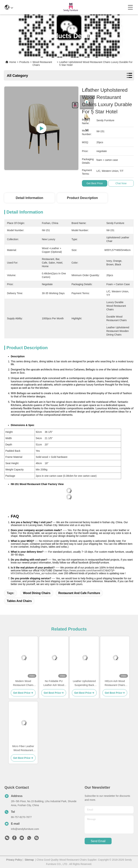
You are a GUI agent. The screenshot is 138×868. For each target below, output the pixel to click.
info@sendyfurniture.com (25, 829)
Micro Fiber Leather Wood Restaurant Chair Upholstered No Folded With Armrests (23, 748)
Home (13, 62)
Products (24, 62)
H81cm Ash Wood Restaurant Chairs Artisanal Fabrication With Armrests (115, 683)
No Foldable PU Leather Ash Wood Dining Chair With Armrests (54, 683)
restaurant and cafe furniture (79, 593)
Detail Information (29, 198)
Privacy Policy (14, 860)
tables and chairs (19, 601)
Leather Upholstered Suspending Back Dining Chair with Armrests (84, 683)
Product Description (82, 198)
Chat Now (121, 183)
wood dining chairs (37, 593)
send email (98, 841)
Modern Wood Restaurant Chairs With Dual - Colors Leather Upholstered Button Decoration (23, 683)
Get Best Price (95, 183)
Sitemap (29, 860)
